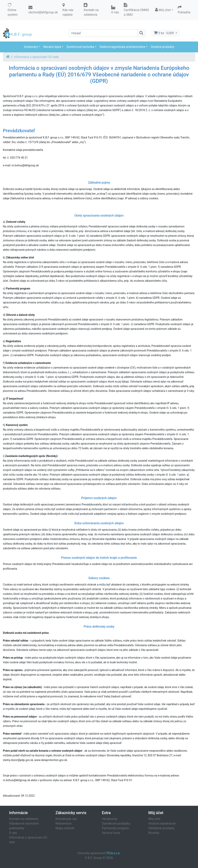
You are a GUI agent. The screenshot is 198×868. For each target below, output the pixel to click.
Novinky (154, 833)
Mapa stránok (65, 828)
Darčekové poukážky (116, 824)
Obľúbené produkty (161, 828)
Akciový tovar (111, 833)
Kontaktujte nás (66, 819)
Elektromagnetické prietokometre (122, 47)
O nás (13, 833)
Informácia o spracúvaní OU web (36, 57)
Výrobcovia (110, 819)
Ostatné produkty (162, 47)
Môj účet (154, 819)
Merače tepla (52, 47)
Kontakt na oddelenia (24, 819)
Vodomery (31, 47)
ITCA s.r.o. (113, 853)
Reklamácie (64, 824)
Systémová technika (80, 47)
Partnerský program (116, 828)
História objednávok (162, 824)
